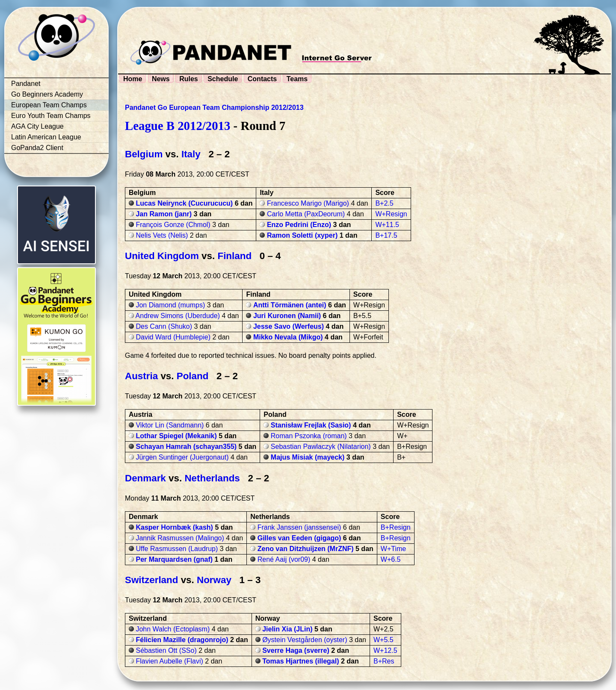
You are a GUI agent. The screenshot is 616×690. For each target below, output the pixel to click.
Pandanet (26, 84)
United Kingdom (162, 256)
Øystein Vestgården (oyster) (305, 640)
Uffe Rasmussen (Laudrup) (177, 549)
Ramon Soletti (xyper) (302, 235)
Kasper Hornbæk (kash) (174, 527)
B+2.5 (384, 203)
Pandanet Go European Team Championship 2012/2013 (214, 108)
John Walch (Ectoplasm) (173, 629)
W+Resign (391, 214)
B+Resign (396, 527)
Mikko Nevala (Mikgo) (288, 337)
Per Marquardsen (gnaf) (174, 559)
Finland (234, 256)
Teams (297, 79)
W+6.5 (391, 559)
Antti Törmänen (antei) (290, 305)
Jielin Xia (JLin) (287, 629)
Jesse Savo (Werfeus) (289, 326)
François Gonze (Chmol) (173, 225)
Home (133, 79)
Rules (189, 79)
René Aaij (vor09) (284, 559)
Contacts (262, 79)
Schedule (223, 79)
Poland (193, 376)
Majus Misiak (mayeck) (308, 457)
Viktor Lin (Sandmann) (170, 425)
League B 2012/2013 (178, 126)
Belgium (144, 154)
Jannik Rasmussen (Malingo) (180, 538)
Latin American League (46, 137)
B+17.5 (386, 235)
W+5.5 (384, 640)
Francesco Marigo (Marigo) (308, 203)
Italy (191, 154)
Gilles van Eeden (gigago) (299, 538)
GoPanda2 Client (37, 148)
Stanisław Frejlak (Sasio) (311, 425)
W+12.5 (385, 650)
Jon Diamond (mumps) (170, 305)
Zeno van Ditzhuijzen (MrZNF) (306, 549)
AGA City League (37, 126)
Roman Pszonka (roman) (309, 436)
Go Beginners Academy (47, 94)
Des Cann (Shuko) (164, 326)
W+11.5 (387, 225)
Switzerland (151, 580)
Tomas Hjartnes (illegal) (301, 661)
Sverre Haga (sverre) (296, 650)
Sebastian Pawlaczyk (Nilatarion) (321, 447)
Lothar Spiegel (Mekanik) (176, 436)
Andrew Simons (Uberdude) (178, 316)
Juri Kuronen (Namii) (287, 316)
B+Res (384, 661)
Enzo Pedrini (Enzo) (299, 225)
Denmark (145, 478)
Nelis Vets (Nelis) (162, 235)
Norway (214, 580)
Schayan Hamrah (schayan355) (186, 447)
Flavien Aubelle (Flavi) (169, 661)
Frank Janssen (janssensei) (299, 527)
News (161, 79)
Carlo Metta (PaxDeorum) (306, 214)
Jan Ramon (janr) (164, 214)
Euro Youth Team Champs (51, 116)
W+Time (393, 549)
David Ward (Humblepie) (173, 337)
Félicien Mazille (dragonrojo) (182, 640)
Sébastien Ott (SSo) (166, 650)
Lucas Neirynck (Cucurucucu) (184, 203)
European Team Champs (49, 105)
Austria (141, 376)
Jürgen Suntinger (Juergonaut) (182, 457)
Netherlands (212, 478)
